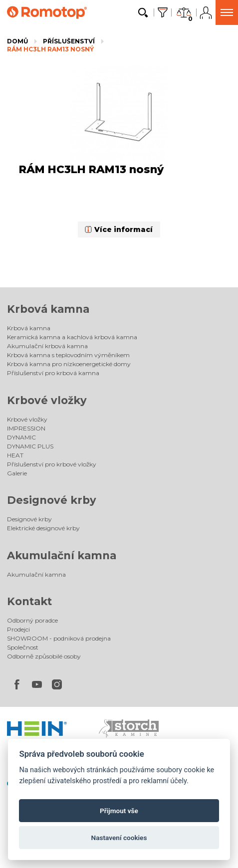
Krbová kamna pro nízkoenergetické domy (69, 364)
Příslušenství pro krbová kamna (53, 373)
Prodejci (18, 629)
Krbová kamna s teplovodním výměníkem (68, 355)
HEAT (15, 455)
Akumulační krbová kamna (47, 346)
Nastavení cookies (119, 838)
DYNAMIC (21, 437)
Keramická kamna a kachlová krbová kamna (72, 337)
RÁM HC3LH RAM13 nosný (50, 49)
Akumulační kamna (62, 555)
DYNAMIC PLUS (30, 446)
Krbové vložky (47, 400)
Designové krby (52, 500)
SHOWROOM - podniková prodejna (59, 638)
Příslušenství (69, 41)
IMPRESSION (26, 428)
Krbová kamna (48, 309)
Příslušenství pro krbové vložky (52, 464)
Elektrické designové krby (43, 528)
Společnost (23, 647)
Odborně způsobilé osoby (44, 656)
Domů (17, 41)
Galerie (17, 473)
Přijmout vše (119, 811)
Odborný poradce (32, 620)
